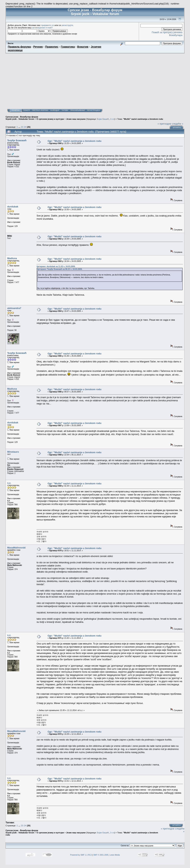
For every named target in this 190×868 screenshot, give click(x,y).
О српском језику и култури (50, 119)
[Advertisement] (95, 81)
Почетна (15, 110)
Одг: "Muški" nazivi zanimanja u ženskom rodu (74, 141)
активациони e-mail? (42, 28)
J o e (112, 119)
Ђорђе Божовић (17, 140)
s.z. (9, 483)
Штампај (177, 128)
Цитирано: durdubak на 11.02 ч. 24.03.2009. (56, 266)
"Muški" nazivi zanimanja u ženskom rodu (143, 119)
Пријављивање (78, 110)
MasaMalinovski (16, 548)
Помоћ (27, 110)
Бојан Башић (103, 119)
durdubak (13, 207)
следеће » (177, 124)
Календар (55, 110)
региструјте (67, 25)
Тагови (65, 110)
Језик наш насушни (76, 119)
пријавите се (48, 25)
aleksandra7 (14, 308)
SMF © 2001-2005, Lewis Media (107, 855)
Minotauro (13, 452)
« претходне (164, 124)
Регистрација (94, 110)
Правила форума (19, 47)
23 (22, 127)
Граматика (68, 47)
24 (25, 127)
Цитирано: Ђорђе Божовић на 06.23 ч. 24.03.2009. (60, 269)
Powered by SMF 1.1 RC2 (81, 855)
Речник (38, 47)
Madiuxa (12, 258)
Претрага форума (40, 110)
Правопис (52, 47)
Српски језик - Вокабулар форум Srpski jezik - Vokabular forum (22, 118)
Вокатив (83, 47)
